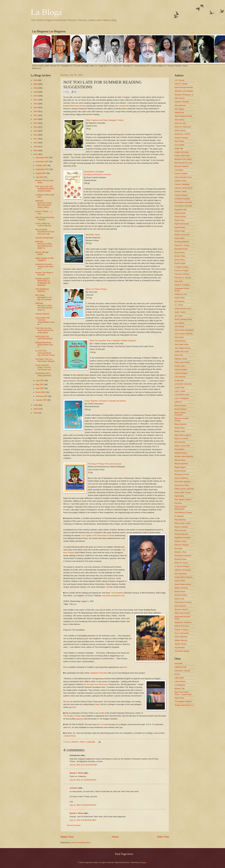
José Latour (179, 337)
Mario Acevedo (181, 424)
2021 (36, 100)
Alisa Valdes (179, 120)
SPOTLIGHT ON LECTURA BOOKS (44, 338)
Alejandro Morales (182, 102)
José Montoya (180, 341)
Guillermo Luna (181, 294)
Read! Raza (179, 698)
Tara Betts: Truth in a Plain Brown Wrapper (45, 360)
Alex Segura (179, 109)
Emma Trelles (180, 256)
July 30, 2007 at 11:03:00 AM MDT (84, 765)
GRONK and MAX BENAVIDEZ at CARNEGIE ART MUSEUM (43, 282)
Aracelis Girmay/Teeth (44, 238)
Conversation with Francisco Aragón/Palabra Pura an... (45, 321)
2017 (36, 115)
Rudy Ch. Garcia (181, 563)
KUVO (177, 674)
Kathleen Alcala (181, 359)
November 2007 (42, 162)
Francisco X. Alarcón (183, 278)
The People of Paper (72, 716)
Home (115, 837)
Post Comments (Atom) (81, 843)
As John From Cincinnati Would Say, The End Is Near (45, 353)
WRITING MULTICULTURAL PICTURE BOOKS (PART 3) (44, 245)
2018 (36, 111)
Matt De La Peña (181, 439)
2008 (36, 150)
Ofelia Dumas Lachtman (184, 489)
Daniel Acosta (180, 213)
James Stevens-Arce (183, 309)
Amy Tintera (179, 141)
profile (102, 713)
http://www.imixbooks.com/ (113, 596)
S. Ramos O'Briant (182, 566)
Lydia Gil (178, 402)
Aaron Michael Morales (184, 87)
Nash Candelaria (181, 478)
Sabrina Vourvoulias (183, 570)
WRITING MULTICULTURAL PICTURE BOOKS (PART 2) (44, 307)
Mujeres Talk (180, 689)
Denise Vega (180, 231)
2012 (36, 135)
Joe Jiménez (180, 323)
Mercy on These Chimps (96, 289)
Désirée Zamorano (182, 235)
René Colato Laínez (183, 523)
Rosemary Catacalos (183, 556)
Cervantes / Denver (182, 671)
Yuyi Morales (180, 648)
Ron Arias (179, 548)
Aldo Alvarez (180, 98)
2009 (36, 147)
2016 (36, 119)
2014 (36, 127)
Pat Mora (178, 503)
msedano (74, 788)
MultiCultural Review (77, 106)
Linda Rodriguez (181, 373)
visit (108, 587)
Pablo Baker (179, 496)
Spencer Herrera (181, 609)
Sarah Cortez (180, 581)
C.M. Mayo (179, 170)
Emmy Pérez (180, 260)
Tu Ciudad (104, 724)
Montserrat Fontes (182, 474)
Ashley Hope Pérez (182, 156)
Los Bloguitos (180, 685)
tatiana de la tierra (182, 626)
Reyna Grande (180, 530)
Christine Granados (182, 199)
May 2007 (40, 384)
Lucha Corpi (179, 387)
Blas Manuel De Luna (183, 163)
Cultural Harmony (42, 314)
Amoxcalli (178, 663)
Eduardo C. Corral (182, 245)
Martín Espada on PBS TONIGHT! (45, 259)
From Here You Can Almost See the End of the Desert (44, 330)
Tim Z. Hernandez (182, 633)
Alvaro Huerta (180, 130)
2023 (36, 92)
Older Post (163, 837)
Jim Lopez (179, 316)
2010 (36, 143)
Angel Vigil (179, 148)
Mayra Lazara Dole (182, 446)
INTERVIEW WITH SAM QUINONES (43, 374)
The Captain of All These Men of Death (98, 535)
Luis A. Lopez (180, 391)
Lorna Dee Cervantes (183, 384)
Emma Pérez (180, 253)
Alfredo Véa (179, 113)
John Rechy (179, 326)
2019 (36, 107)
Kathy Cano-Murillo (182, 362)
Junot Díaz (179, 355)
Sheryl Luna (179, 599)
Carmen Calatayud (182, 184)
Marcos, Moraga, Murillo (42, 253)
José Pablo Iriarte (182, 344)
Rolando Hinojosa (182, 545)
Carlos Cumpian (181, 174)
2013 (36, 131)
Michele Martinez (181, 464)
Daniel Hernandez (182, 224)
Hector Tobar (180, 298)
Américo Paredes (182, 138)
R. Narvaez (179, 516)
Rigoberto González (99, 673)
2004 (36, 413)
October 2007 (42, 165)
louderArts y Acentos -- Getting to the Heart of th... (45, 266)
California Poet (180, 667)
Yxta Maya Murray (182, 651)
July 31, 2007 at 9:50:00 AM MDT (83, 820)
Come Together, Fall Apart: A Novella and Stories (105, 401)
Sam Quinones (181, 574)
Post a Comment (74, 825)
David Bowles (180, 227)
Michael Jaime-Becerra (184, 456)
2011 (36, 139)
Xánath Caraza (181, 644)
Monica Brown (180, 471)
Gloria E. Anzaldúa (182, 285)
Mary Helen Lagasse (183, 435)
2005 (36, 409)
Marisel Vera (180, 428)
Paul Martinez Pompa (183, 512)
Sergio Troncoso (181, 588)
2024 (36, 88)
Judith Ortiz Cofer (182, 352)
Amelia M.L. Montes (183, 134)
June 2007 (40, 381)
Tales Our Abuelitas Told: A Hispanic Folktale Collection (113, 341)
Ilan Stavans (180, 301)
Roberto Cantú (180, 541)
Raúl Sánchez (180, 520)
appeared (80, 719)
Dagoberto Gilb (181, 209)
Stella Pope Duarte (182, 613)
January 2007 (42, 400)
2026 (36, 80)
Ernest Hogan (180, 263)
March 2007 (41, 392)
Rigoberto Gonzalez (183, 538)
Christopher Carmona (183, 202)
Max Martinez (180, 442)
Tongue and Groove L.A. (184, 705)
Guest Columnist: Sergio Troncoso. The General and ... (44, 367)
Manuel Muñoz (180, 405)
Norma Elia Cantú (182, 485)
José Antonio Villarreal (184, 334)
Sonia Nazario (180, 606)
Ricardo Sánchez (181, 534)
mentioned (124, 106)
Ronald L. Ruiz (180, 552)
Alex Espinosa (180, 105)
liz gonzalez (179, 380)
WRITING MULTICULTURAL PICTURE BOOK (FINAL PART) (44, 204)
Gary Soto (179, 281)
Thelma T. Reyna (181, 630)
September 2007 (43, 169)
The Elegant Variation (183, 701)
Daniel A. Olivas (78, 742)
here (125, 667)
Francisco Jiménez (182, 274)
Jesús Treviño (180, 312)
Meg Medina (180, 449)
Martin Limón (180, 431)
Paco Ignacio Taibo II (183, 499)
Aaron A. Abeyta (181, 84)
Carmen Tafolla (181, 191)
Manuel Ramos (181, 409)
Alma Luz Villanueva (183, 127)
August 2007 (41, 173)
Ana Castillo (179, 145)
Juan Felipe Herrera (183, 348)
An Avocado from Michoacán (96, 684)
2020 (36, 104)
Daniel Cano (180, 220)
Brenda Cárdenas (182, 166)
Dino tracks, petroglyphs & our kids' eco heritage (44, 297)
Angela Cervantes (182, 152)
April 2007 (40, 388)
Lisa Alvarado (180, 377)
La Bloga (46, 12)
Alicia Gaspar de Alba (183, 116)
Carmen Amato (181, 181)
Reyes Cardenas (181, 527)
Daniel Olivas (70, 736)
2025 (36, 84)
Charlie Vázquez (181, 195)
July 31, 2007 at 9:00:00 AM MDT (83, 805)
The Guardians (117, 593)
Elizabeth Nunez (181, 249)
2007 (36, 154)
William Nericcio (181, 640)
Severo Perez (180, 591)
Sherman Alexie (181, 595)
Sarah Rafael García (183, 584)
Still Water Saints (93, 235)
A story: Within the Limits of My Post (43, 225)
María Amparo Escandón (180, 414)
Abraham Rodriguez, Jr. (184, 95)
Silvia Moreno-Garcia (183, 602)
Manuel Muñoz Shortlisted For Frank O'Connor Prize (45, 232)
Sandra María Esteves (184, 577)
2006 (36, 405)
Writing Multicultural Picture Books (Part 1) (44, 345)
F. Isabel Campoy (182, 267)
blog (97, 704)
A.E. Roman (179, 80)
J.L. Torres (179, 305)
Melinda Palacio (181, 453)
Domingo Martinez (182, 242)
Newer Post (67, 837)
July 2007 (40, 177)
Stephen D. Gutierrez (183, 622)
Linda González (181, 370)
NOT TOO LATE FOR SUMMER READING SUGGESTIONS (45, 189)
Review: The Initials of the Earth (44, 274)
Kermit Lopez (180, 366)
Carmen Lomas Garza (184, 188)
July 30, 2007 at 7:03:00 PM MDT (83, 780)
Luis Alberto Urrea (182, 395)
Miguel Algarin (180, 467)
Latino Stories (180, 681)
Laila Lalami (179, 678)
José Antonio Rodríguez (184, 330)
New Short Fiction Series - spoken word (183, 693)
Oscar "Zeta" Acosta (183, 492)
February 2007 (42, 396)
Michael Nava (180, 460)
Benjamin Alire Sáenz (183, 159)
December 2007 (42, 158)
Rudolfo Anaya (180, 559)
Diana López (180, 238)
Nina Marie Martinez (183, 482)
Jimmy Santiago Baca (183, 319)
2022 (36, 96)
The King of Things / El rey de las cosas (105, 464)
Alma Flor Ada (180, 123)
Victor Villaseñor (181, 637)
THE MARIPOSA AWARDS (42, 290)
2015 (36, 123)
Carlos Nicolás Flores (183, 177)
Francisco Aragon (182, 270)
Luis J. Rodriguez (182, 398)
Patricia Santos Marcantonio (181, 508)
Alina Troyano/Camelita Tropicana (45, 218)
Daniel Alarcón (180, 217)
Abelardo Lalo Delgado (184, 91)
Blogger (143, 862)
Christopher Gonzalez (183, 206)
